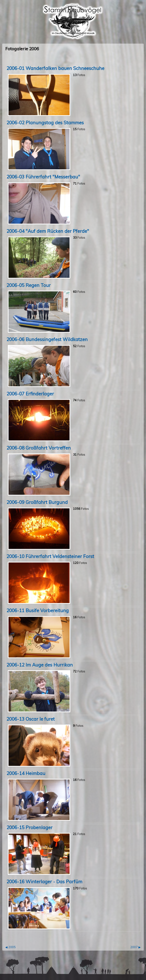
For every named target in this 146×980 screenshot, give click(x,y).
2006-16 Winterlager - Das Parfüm (44, 882)
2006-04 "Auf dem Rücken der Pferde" (48, 231)
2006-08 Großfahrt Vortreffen (39, 448)
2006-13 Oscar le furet (31, 719)
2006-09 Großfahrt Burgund (37, 502)
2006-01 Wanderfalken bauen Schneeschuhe (55, 68)
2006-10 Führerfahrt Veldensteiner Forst (50, 556)
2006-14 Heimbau (26, 773)
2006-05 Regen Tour (29, 285)
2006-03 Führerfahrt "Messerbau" (43, 177)
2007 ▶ (136, 947)
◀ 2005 (10, 947)
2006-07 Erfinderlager (30, 394)
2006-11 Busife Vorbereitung (38, 610)
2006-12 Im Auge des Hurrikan (40, 665)
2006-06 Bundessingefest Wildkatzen (47, 339)
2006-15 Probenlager (29, 827)
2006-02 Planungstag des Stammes (45, 123)
